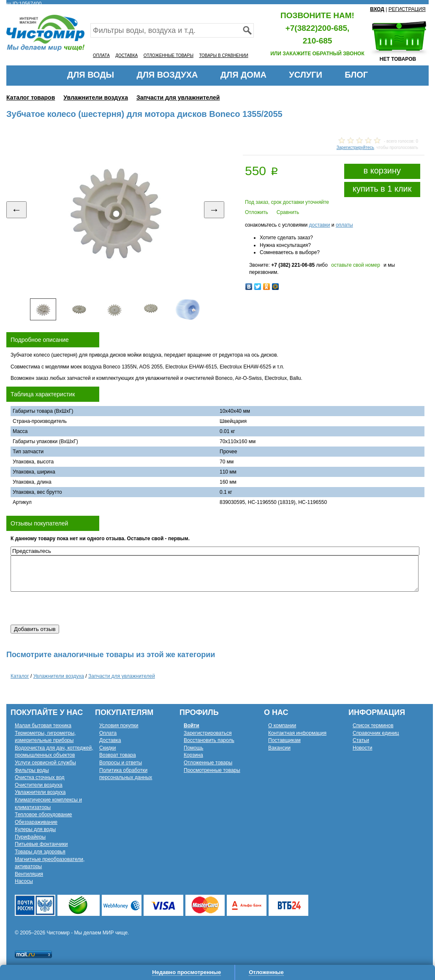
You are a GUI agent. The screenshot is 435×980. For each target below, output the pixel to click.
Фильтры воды (32, 770)
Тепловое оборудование (43, 815)
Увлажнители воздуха (96, 97)
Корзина (193, 755)
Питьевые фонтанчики (41, 844)
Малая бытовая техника (43, 726)
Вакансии (279, 748)
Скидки (108, 748)
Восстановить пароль (209, 740)
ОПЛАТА (101, 55)
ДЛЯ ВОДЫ (91, 75)
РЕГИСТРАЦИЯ (407, 9)
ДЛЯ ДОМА (243, 75)
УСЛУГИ (306, 75)
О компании (282, 726)
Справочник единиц (376, 733)
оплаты (344, 225)
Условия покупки (119, 726)
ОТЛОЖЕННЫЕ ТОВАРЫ (169, 55)
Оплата (108, 733)
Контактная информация (297, 733)
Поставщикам (284, 740)
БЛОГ (356, 75)
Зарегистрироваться (208, 733)
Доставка (110, 740)
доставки (319, 225)
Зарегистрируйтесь (355, 148)
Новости (362, 748)
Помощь (193, 748)
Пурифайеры (30, 837)
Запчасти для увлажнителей (178, 97)
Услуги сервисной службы (45, 763)
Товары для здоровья (40, 852)
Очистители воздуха (39, 785)
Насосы (24, 881)
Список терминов (373, 726)
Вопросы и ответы (121, 763)
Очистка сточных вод (40, 777)
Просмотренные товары (212, 770)
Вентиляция (29, 874)
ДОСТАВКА (126, 55)
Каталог (20, 676)
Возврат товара (118, 755)
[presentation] (75, 608)
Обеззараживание (36, 822)
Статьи (361, 740)
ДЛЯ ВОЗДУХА (167, 75)
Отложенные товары (208, 763)
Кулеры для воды (35, 829)
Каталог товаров (31, 97)
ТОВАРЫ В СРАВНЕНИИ (223, 55)
